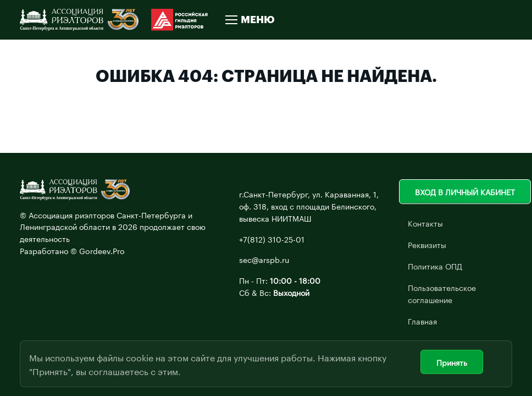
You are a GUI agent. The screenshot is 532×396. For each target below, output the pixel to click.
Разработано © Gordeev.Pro (72, 250)
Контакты (425, 223)
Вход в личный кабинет (465, 191)
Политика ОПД (435, 266)
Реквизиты (427, 244)
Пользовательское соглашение (442, 293)
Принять (452, 362)
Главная (422, 321)
